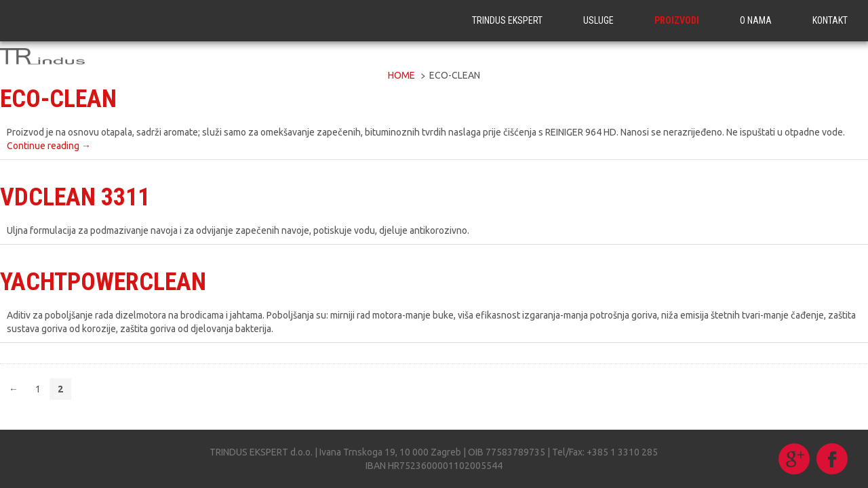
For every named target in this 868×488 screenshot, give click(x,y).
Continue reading (49, 146)
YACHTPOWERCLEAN (103, 282)
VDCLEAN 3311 (75, 197)
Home (401, 75)
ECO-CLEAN (58, 99)
